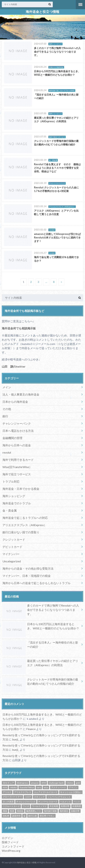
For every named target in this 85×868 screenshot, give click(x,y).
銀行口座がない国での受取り (21, 532)
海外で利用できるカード (18, 460)
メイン (7, 387)
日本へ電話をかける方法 (18, 431)
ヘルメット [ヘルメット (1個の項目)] (66, 802)
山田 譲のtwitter (14, 366)
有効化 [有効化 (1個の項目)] (20, 811)
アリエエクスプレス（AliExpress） (25, 525)
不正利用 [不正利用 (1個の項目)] (54, 806)
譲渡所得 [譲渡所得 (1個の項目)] (16, 816)
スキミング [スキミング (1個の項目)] (39, 797)
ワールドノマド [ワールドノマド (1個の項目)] (39, 806)
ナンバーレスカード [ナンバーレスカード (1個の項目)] (48, 802)
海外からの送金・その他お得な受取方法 (28, 568)
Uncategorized (12, 561)
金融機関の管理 (12, 438)
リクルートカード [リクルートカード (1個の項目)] (11, 806)
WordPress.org (11, 851)
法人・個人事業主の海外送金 (21, 394)
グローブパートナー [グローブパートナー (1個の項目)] (12, 797)
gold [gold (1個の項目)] (78, 783)
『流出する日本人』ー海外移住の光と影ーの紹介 (40, 645)
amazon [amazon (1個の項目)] (35, 783)
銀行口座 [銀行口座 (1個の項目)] (33, 816)
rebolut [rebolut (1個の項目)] (13, 787)
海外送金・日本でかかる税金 (21, 489)
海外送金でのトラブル (17, 503)
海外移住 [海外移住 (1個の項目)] (64, 811)
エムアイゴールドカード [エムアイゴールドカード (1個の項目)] (46, 792)
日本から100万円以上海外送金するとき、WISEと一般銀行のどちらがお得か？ (41, 627)
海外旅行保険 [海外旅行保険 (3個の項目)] (50, 811)
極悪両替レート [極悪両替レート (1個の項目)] (34, 811)
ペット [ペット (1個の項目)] (77, 802)
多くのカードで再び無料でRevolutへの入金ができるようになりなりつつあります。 (41, 610)
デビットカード (12, 547)
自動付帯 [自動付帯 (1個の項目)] (75, 811)
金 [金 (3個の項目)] (24, 816)
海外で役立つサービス (17, 474)
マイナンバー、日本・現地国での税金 (27, 576)
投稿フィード (10, 842)
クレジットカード (14, 539)
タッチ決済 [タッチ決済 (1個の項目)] (8, 802)
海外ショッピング (14, 496)
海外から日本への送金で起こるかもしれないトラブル (36, 583)
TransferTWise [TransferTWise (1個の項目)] (27, 787)
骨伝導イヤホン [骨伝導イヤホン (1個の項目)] (47, 816)
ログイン (7, 838)
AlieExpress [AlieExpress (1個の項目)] (22, 783)
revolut (7, 452)
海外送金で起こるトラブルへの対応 (25, 518)
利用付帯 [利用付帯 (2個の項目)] (65, 806)
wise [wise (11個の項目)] (46, 787)
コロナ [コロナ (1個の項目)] (28, 797)
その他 (7, 409)
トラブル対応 (11, 481)
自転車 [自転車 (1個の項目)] (6, 816)
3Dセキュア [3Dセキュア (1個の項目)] (8, 783)
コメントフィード (13, 846)
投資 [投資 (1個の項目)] (12, 811)
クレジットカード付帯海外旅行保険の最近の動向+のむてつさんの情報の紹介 (40, 682)
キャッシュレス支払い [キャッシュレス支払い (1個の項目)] (71, 792)
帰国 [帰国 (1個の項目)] (5, 811)
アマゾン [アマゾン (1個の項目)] (73, 787)
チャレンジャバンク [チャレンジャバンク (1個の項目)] (26, 802)
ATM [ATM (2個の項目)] (44, 783)
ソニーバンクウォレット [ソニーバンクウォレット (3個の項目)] (59, 797)
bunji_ (16, 739)
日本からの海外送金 (15, 402)
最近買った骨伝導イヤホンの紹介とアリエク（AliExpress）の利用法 (40, 664)
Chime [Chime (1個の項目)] (70, 783)
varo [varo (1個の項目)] (39, 787)
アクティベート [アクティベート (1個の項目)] (59, 787)
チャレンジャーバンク (17, 423)
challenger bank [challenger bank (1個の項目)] (56, 783)
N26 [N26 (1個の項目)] (5, 787)
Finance (31, 729)
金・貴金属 (10, 510)
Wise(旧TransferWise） (17, 467)
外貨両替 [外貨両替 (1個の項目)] (77, 806)
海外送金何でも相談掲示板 (19, 328)
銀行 (5, 416)
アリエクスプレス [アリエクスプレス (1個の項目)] (23, 792)
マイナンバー (11, 554)
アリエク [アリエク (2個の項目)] (7, 792)
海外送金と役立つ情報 (42, 12)
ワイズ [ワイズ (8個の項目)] (26, 806)
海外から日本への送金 (17, 445)
